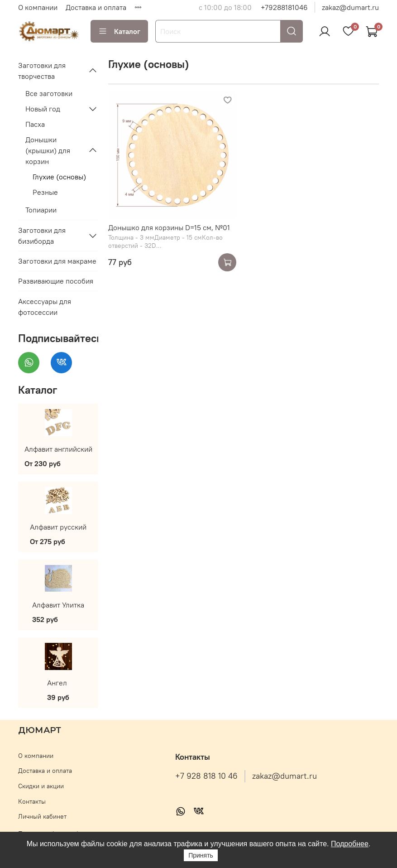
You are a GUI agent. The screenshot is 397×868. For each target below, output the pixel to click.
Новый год (43, 109)
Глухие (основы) (59, 177)
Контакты (32, 801)
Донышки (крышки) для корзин (48, 150)
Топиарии (41, 210)
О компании (38, 7)
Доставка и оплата (96, 7)
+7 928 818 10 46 (206, 776)
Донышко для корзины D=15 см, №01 (169, 227)
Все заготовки (49, 93)
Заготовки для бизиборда (42, 236)
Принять (201, 855)
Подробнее (350, 844)
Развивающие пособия (56, 281)
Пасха (35, 124)
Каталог (119, 31)
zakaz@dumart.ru (350, 7)
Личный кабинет (42, 816)
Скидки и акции (41, 786)
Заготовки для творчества (42, 71)
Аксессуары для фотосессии (45, 307)
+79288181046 (284, 7)
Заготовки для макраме (57, 261)
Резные (45, 192)
